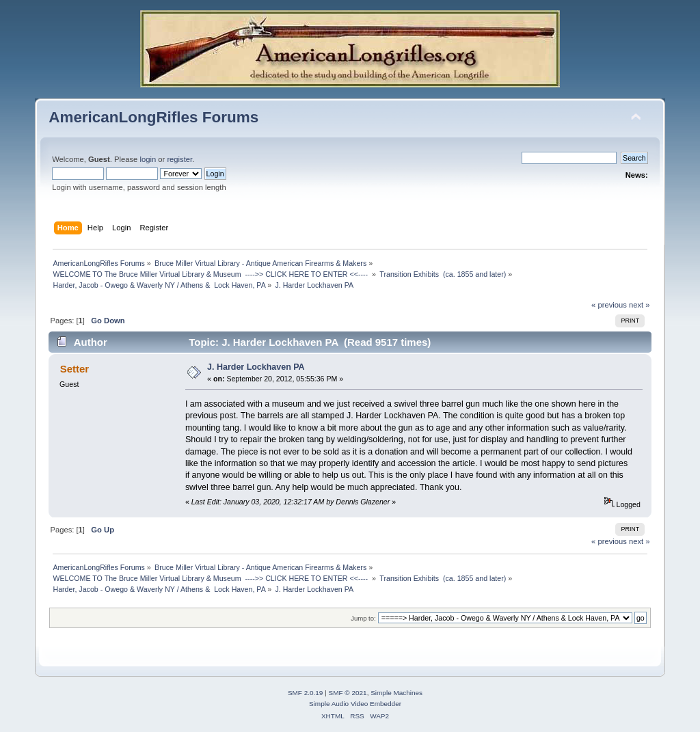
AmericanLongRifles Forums (153, 117)
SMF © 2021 (348, 693)
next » (640, 305)
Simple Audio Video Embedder (355, 704)
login (148, 159)
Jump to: (363, 618)
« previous (609, 305)
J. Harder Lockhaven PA (256, 367)
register (179, 159)
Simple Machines (396, 693)
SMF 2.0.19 (306, 693)
